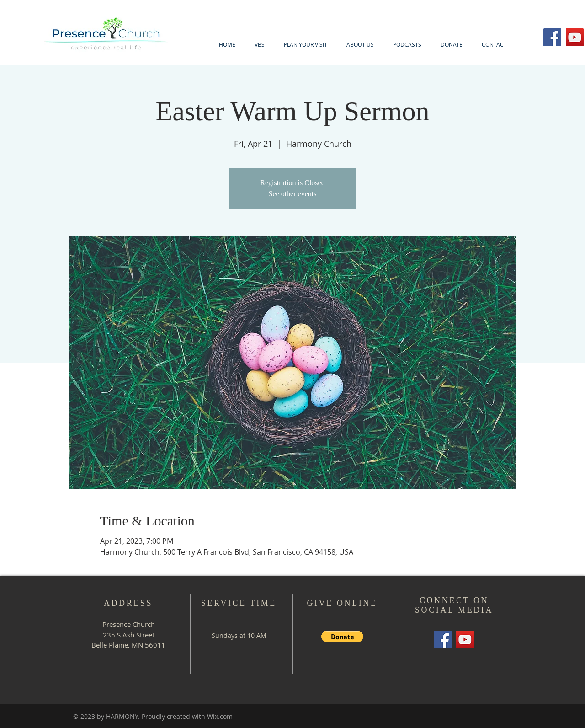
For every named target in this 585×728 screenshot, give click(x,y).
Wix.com (220, 716)
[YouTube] (575, 37)
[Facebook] (552, 37)
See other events (293, 194)
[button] (342, 637)
